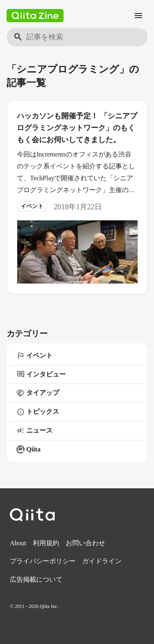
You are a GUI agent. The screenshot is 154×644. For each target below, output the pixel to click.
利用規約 (46, 543)
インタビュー (41, 374)
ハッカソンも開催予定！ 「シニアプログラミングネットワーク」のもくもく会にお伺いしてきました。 (77, 128)
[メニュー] (138, 16)
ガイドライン (102, 561)
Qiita (29, 449)
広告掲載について (36, 579)
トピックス (38, 412)
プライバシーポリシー (43, 561)
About (18, 543)
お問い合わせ (85, 543)
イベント (32, 206)
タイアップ (38, 393)
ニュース (34, 431)
